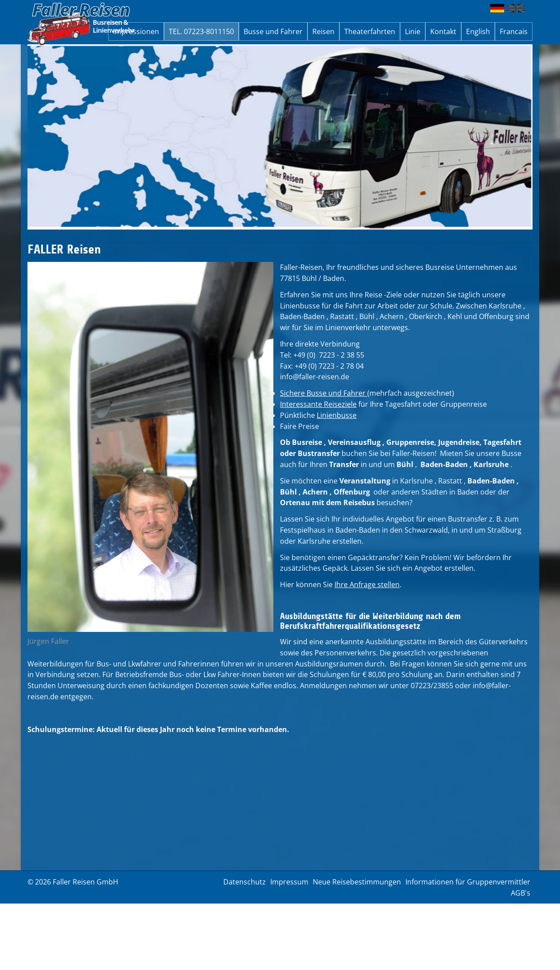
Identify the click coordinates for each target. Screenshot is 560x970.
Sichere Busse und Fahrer (324, 393)
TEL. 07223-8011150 (201, 31)
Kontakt (443, 31)
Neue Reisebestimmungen (357, 882)
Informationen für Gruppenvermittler (468, 882)
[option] (280, 137)
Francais (514, 31)
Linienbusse (337, 415)
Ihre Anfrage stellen (367, 584)
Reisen (323, 31)
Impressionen (136, 31)
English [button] (478, 31)
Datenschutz (245, 882)
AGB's (521, 893)
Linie (413, 31)
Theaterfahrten (370, 31)
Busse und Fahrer (273, 31)
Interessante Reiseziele (318, 404)
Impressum (289, 882)
